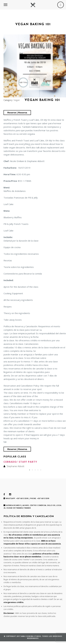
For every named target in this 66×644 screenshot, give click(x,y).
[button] (30, 470)
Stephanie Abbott (15, 466)
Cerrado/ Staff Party (20, 462)
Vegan (17, 100)
